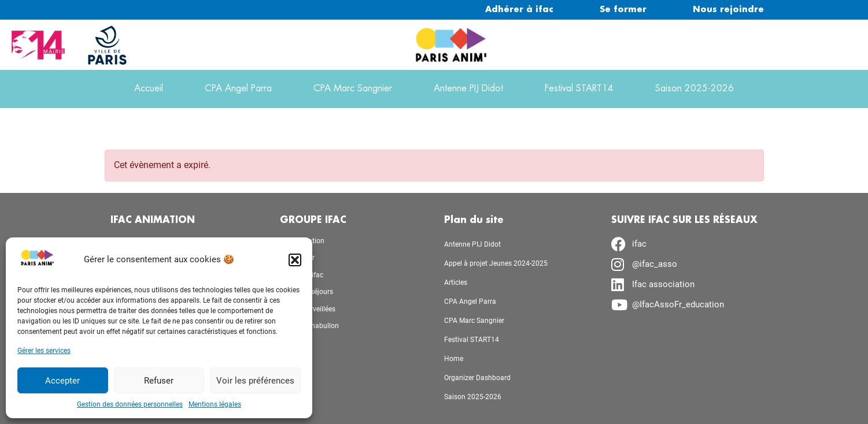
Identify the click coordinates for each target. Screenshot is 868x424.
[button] (295, 260)
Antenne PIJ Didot (468, 89)
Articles (456, 282)
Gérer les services (44, 351)
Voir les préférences (255, 381)
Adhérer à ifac (519, 10)
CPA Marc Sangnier (353, 89)
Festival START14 (579, 89)
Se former (623, 10)
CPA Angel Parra (238, 89)
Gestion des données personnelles (130, 404)
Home (454, 359)
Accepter (62, 381)
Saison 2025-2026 (695, 89)
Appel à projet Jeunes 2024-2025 (496, 263)
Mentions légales (215, 404)
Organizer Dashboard (477, 378)
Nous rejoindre (728, 10)
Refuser (159, 381)
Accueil (149, 89)
